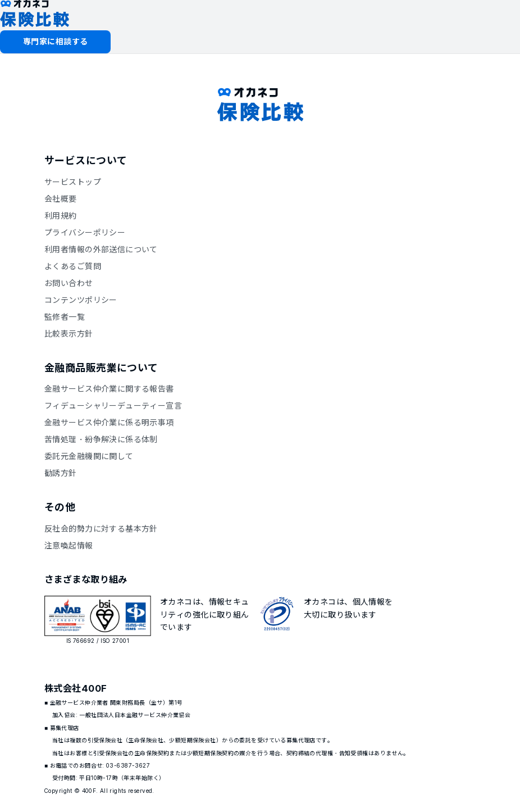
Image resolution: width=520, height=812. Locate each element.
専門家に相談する (55, 41)
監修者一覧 (65, 317)
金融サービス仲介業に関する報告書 (109, 389)
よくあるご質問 (73, 266)
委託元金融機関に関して (89, 456)
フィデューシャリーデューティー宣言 (113, 405)
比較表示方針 (69, 334)
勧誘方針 (61, 473)
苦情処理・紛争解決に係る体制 (101, 439)
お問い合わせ (69, 283)
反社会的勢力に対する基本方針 (101, 529)
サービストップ (73, 182)
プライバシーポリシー (85, 232)
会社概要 (61, 199)
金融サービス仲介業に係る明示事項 (109, 422)
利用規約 (61, 216)
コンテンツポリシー (81, 300)
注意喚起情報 (69, 545)
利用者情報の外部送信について (101, 249)
